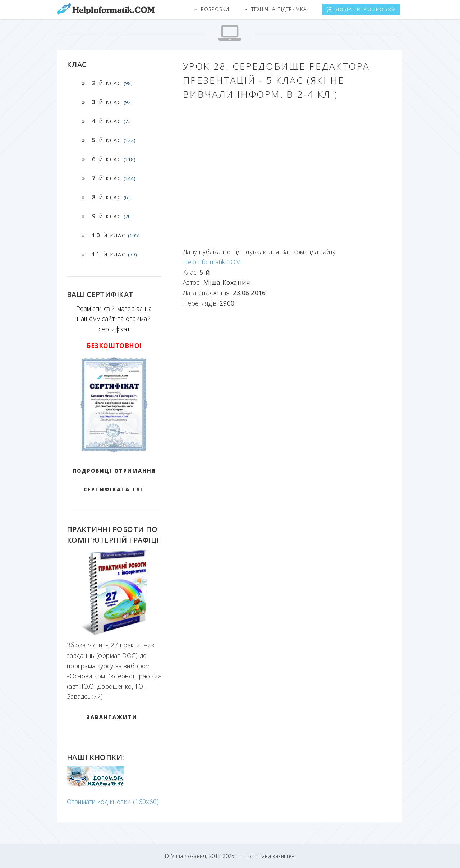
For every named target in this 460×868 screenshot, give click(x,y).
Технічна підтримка (279, 9)
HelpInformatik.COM (212, 262)
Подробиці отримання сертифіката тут (114, 480)
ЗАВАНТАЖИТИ (112, 717)
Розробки (215, 9)
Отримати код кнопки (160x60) (113, 802)
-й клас (112, 83)
